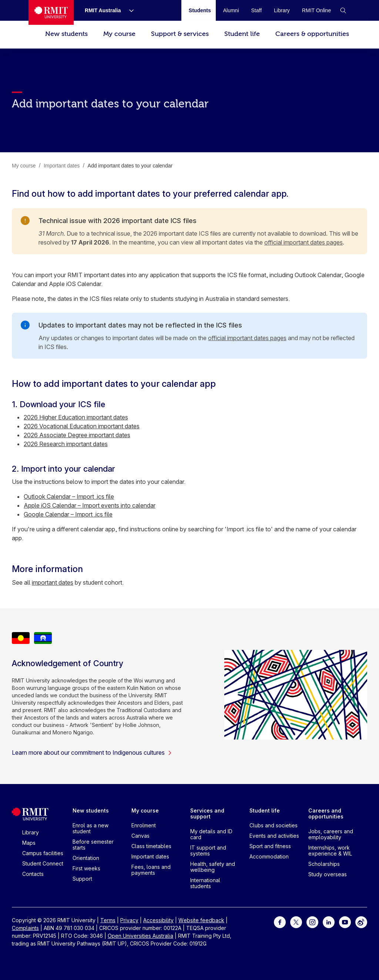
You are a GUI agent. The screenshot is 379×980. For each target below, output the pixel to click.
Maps (29, 843)
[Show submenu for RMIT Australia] (128, 10)
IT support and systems (208, 851)
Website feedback (201, 920)
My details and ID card (211, 834)
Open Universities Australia (140, 936)
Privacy (129, 920)
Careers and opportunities (326, 813)
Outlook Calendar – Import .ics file (69, 496)
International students (205, 883)
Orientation (86, 858)
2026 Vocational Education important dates (82, 426)
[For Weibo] (361, 922)
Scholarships (324, 864)
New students (66, 34)
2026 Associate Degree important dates (77, 435)
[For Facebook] (280, 922)
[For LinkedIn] (329, 922)
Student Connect (43, 863)
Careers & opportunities (312, 34)
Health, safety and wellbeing (213, 867)
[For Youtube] (345, 922)
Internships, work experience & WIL (330, 851)
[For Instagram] (312, 922)
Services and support (207, 813)
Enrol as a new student (90, 828)
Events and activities (274, 836)
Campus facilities (43, 853)
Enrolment (144, 825)
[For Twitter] (296, 922)
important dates (53, 582)
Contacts (33, 874)
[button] (343, 10)
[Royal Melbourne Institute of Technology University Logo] (51, 12)
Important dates (150, 856)
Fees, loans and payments (151, 870)
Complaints (25, 928)
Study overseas (328, 874)
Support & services (180, 34)
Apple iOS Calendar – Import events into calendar (90, 505)
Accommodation (269, 856)
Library (31, 832)
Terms (108, 920)
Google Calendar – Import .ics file (68, 514)
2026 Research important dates (66, 444)
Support (82, 879)
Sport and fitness (270, 846)
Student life (242, 34)
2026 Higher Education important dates (76, 417)
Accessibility (158, 920)
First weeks (86, 868)
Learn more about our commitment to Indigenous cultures (92, 753)
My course (119, 34)
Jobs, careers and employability (331, 834)
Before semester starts (93, 845)
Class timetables (151, 846)
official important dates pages (303, 242)
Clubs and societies (274, 825)
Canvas (140, 836)
